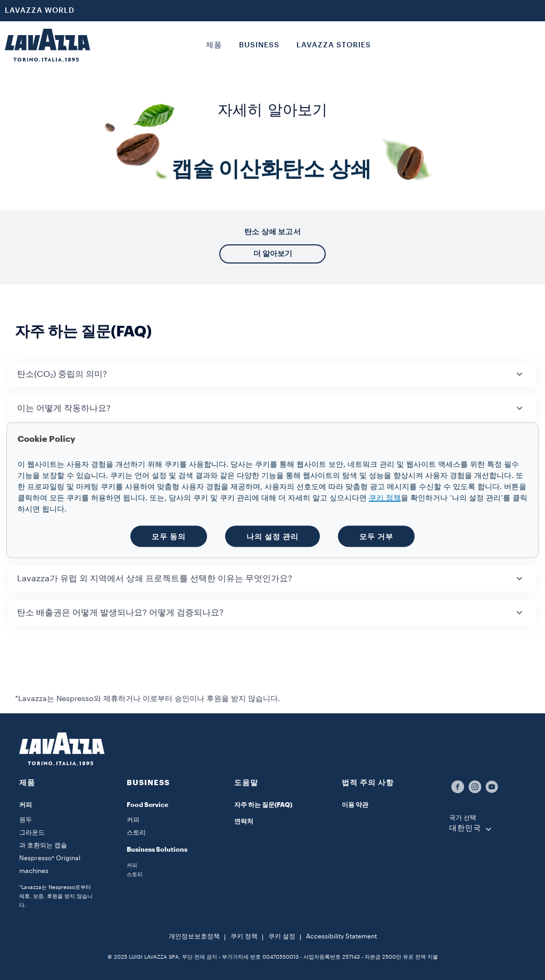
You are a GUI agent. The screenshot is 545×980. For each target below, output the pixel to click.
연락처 (244, 821)
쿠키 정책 (244, 936)
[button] (272, 374)
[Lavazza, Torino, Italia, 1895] (47, 45)
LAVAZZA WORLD (40, 11)
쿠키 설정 (282, 936)
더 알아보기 (273, 253)
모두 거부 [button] (376, 536)
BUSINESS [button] (259, 45)
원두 (26, 820)
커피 (26, 805)
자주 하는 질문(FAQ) (263, 805)
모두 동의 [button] (169, 536)
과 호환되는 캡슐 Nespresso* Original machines (50, 858)
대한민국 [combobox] (465, 828)
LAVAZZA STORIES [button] (334, 45)
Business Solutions (157, 850)
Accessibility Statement (341, 936)
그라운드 (32, 833)
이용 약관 (355, 805)
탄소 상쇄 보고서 (272, 232)
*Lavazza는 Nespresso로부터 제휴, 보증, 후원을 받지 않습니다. (56, 896)
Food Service (147, 805)
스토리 (136, 833)
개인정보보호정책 (194, 936)
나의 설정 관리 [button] (272, 536)
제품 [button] (214, 45)
